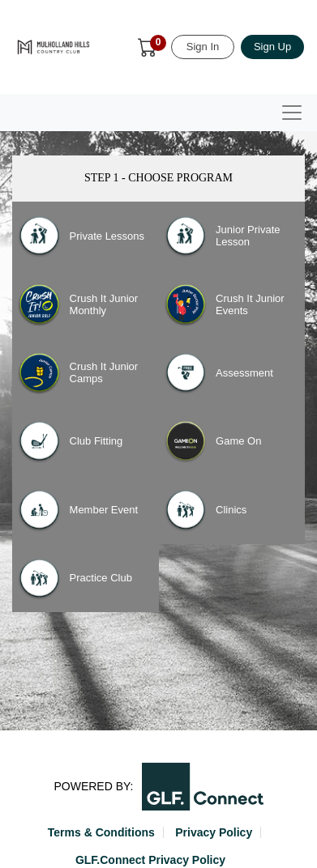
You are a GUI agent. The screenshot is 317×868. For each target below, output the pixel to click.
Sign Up (272, 47)
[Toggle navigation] (292, 113)
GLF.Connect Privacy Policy (150, 860)
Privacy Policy (214, 832)
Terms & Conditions (101, 832)
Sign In (203, 47)
